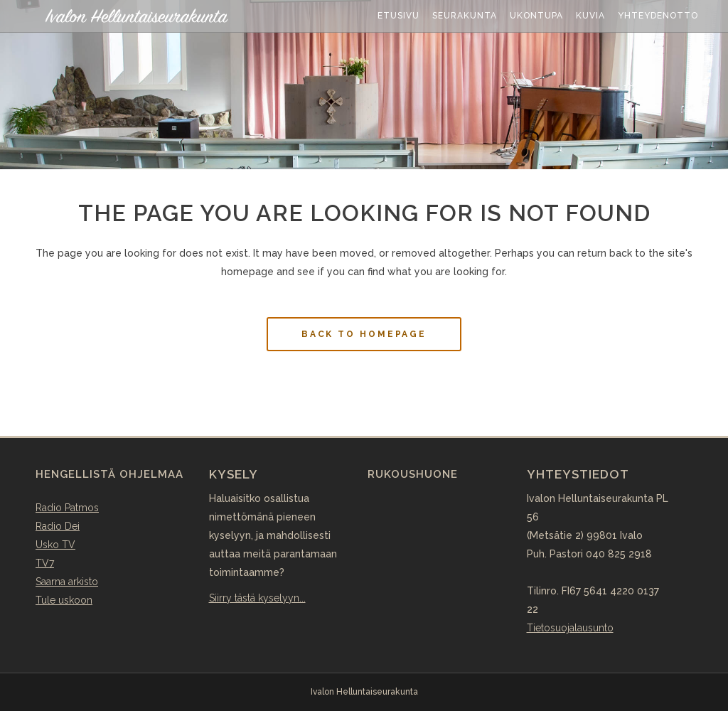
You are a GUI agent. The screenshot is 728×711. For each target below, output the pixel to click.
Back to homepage (364, 334)
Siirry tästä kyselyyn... (257, 598)
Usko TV (55, 545)
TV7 (45, 563)
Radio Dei (58, 526)
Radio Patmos (67, 508)
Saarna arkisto (67, 582)
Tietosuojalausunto (570, 628)
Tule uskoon (64, 600)
